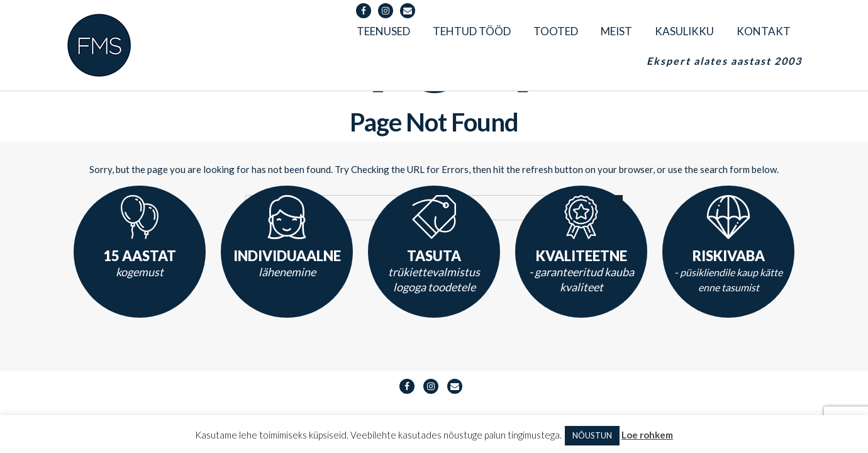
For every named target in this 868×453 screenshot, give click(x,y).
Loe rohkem (647, 435)
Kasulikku (684, 31)
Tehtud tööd (472, 31)
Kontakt (764, 31)
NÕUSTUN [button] (592, 435)
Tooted (556, 31)
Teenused (383, 31)
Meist (616, 31)
